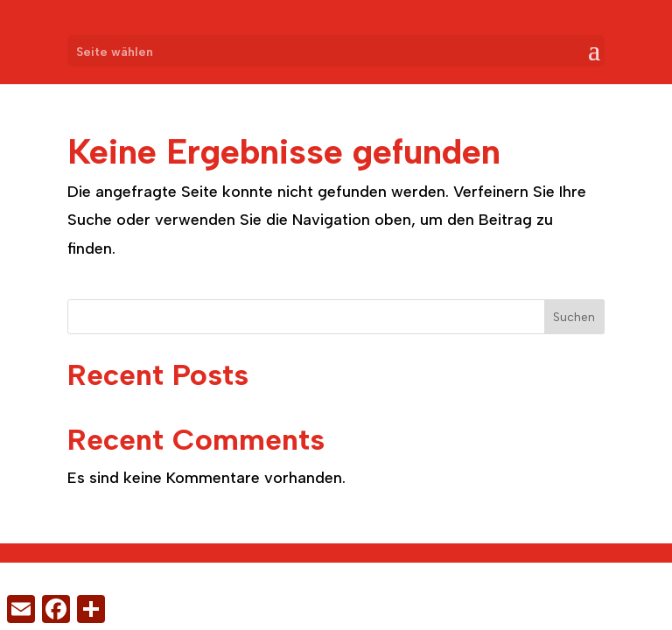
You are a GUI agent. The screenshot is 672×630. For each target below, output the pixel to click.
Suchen (574, 317)
